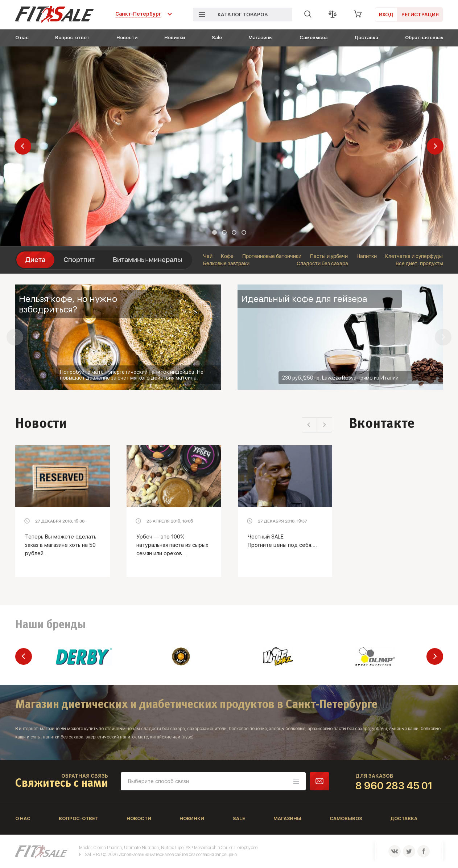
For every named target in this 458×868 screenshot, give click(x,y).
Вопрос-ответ (72, 38)
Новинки (175, 38)
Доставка (366, 38)
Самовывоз (313, 38)
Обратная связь (424, 38)
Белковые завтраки (226, 263)
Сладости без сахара (322, 263)
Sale (217, 38)
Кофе (227, 256)
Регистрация (420, 15)
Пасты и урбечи (329, 256)
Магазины (261, 38)
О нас (22, 38)
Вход (386, 15)
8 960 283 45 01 (394, 786)
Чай (208, 256)
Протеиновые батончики (272, 256)
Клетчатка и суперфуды (414, 256)
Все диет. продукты (419, 263)
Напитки (367, 256)
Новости (127, 38)
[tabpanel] (229, 146)
